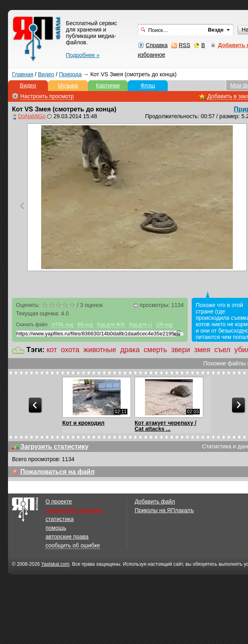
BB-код (85, 325)
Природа (70, 74)
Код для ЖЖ (111, 325)
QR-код (164, 325)
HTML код (62, 325)
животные (100, 350)
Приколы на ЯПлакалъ (164, 510)
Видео (46, 74)
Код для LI (141, 325)
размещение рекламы (74, 510)
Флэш (148, 85)
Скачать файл (32, 325)
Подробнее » (83, 55)
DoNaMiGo (32, 116)
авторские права (67, 537)
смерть (156, 350)
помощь (56, 528)
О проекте (59, 501)
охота (70, 350)
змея (202, 350)
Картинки (108, 85)
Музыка (68, 85)
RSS (184, 45)
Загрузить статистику (55, 447)
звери (181, 350)
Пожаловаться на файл (58, 472)
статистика (60, 519)
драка (130, 350)
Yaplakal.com (55, 564)
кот (52, 350)
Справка (157, 45)
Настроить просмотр (47, 96)
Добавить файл (155, 501)
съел (222, 350)
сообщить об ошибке (73, 545)
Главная (23, 74)
